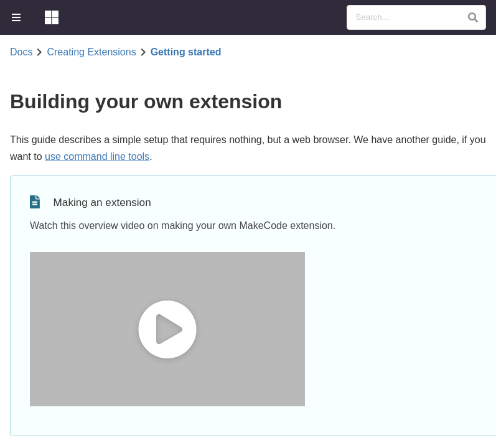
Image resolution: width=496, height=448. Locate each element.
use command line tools (97, 156)
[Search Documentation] (416, 17)
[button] (473, 17)
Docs (21, 52)
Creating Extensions (91, 52)
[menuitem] (17, 17)
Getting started (186, 52)
